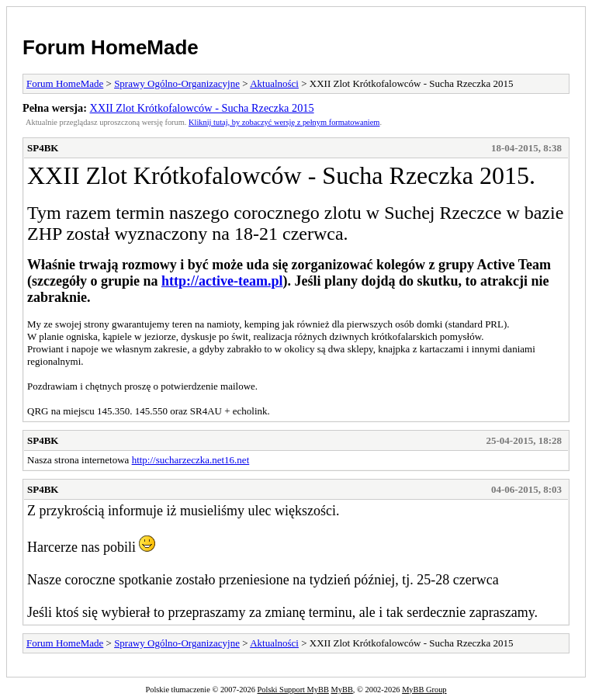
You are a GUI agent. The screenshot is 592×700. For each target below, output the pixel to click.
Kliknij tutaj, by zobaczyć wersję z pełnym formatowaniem (284, 122)
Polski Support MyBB (293, 690)
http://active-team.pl (222, 281)
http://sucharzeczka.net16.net (191, 460)
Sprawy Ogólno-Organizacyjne (177, 83)
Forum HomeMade (111, 47)
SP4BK (43, 148)
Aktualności (274, 83)
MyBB (342, 690)
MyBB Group (424, 690)
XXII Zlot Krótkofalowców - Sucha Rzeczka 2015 (202, 108)
